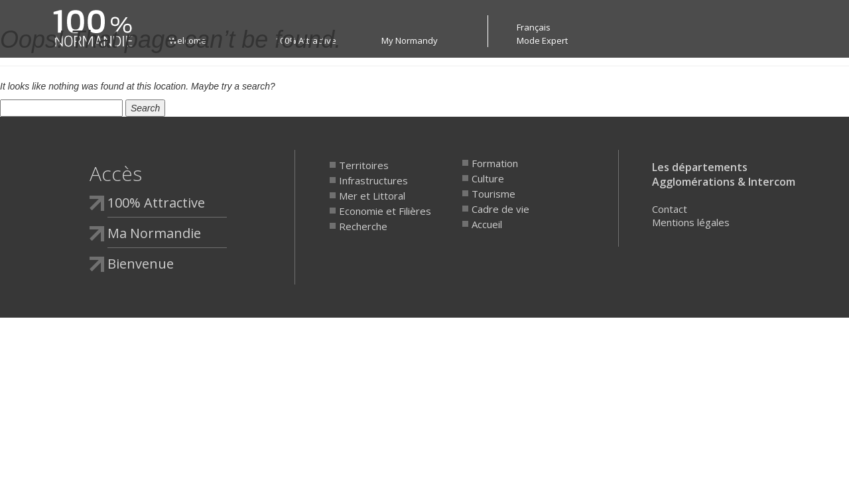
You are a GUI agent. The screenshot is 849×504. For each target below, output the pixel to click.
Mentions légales (691, 222)
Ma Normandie (154, 233)
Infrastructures (373, 180)
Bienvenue (141, 264)
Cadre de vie (500, 209)
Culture (488, 178)
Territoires (364, 165)
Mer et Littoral (372, 196)
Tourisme (493, 194)
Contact (670, 209)
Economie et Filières (385, 211)
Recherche (363, 226)
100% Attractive (156, 203)
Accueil (487, 224)
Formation (495, 163)
